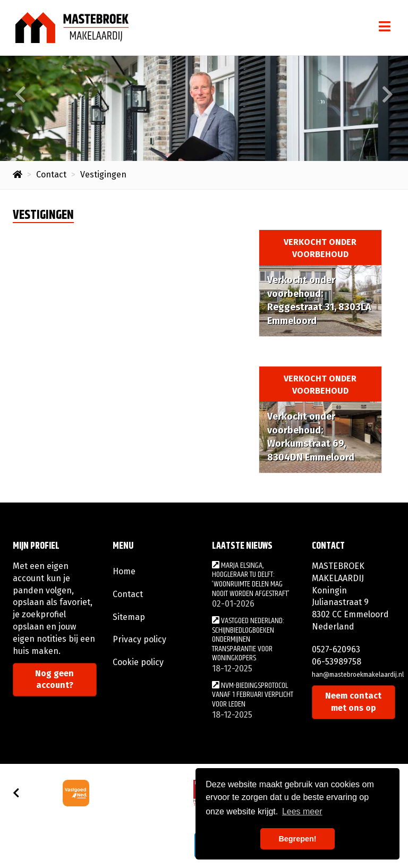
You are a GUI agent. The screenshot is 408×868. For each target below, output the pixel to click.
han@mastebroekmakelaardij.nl (358, 675)
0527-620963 (336, 649)
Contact (128, 594)
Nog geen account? (54, 679)
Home (124, 571)
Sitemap (129, 617)
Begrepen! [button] (297, 839)
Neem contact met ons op (353, 702)
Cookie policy (138, 662)
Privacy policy (139, 639)
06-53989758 (337, 662)
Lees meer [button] (302, 811)
